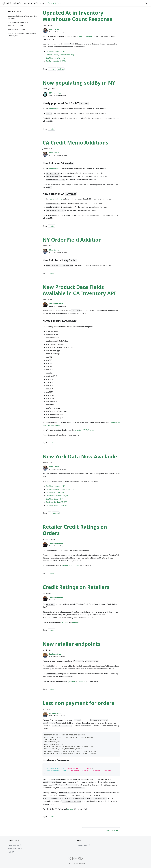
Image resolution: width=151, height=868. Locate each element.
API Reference (40, 3)
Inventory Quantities (85, 36)
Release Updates (55, 3)
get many (65, 622)
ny (49, 513)
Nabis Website (15, 845)
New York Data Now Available (80, 456)
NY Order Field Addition (16, 30)
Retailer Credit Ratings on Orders (75, 530)
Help (11, 852)
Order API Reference (71, 566)
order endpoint (55, 108)
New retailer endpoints (71, 644)
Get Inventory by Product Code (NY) (60, 55)
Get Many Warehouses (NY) (57, 505)
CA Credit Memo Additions (17, 26)
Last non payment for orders (78, 703)
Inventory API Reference (84, 430)
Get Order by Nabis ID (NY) (56, 502)
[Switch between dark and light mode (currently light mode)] (146, 3)
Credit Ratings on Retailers (76, 587)
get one (75, 622)
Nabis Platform (15, 849)
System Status (84, 845)
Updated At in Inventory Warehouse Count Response (23, 17)
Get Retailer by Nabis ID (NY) (57, 496)
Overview (28, 3)
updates (61, 69)
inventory (52, 69)
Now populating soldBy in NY (18, 22)
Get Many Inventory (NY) (56, 52)
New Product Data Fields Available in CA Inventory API (22, 34)
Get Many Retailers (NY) (55, 493)
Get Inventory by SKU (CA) (56, 61)
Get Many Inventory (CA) (56, 58)
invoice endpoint (55, 199)
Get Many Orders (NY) (54, 499)
